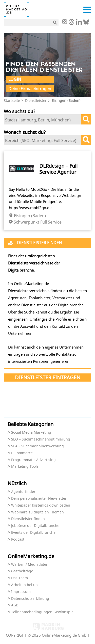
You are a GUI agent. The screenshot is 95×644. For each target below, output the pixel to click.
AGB (15, 605)
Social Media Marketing (31, 433)
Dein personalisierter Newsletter (39, 499)
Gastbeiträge (22, 571)
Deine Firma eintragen (30, 89)
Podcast (18, 539)
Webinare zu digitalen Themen (37, 512)
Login (15, 79)
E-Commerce (22, 453)
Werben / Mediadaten (30, 565)
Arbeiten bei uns (25, 585)
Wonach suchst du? (25, 132)
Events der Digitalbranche (33, 533)
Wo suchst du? (20, 111)
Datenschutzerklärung (30, 599)
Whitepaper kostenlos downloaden (41, 505)
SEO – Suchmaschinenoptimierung (41, 439)
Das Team (20, 578)
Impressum (21, 592)
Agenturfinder (23, 492)
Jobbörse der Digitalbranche (35, 526)
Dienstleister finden (28, 519)
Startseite (12, 100)
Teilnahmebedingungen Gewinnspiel (43, 612)
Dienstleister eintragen (48, 377)
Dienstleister (36, 100)
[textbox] (44, 120)
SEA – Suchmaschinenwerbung (37, 446)
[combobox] (48, 119)
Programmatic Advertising (33, 460)
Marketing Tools (25, 467)
